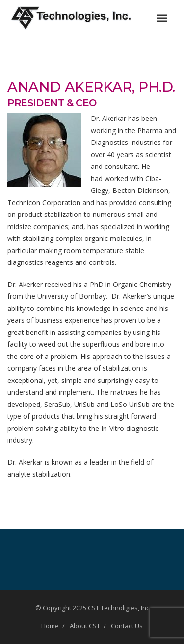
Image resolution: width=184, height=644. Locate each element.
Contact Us (127, 626)
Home (50, 626)
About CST (85, 626)
